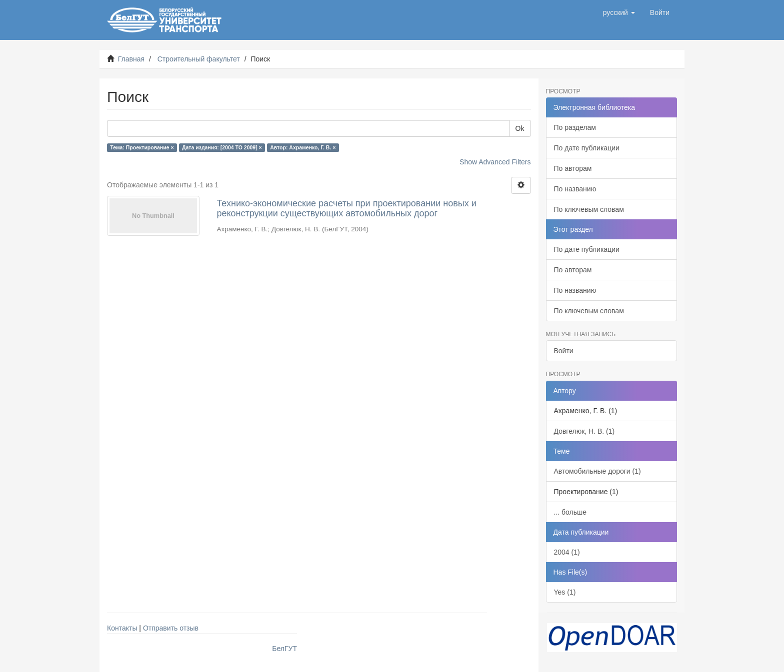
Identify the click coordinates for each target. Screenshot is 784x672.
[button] (619, 12)
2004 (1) (567, 552)
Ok (520, 128)
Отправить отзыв (171, 628)
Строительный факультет (199, 59)
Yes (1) (565, 592)
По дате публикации (587, 148)
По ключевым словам (589, 209)
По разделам (575, 127)
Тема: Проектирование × (142, 147)
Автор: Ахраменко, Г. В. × (303, 147)
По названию (575, 189)
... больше (570, 512)
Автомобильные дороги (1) (597, 471)
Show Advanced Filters (495, 162)
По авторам (573, 168)
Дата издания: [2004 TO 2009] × (222, 147)
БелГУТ (284, 649)
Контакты (122, 628)
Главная (131, 59)
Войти (564, 351)
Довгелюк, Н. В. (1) (584, 431)
